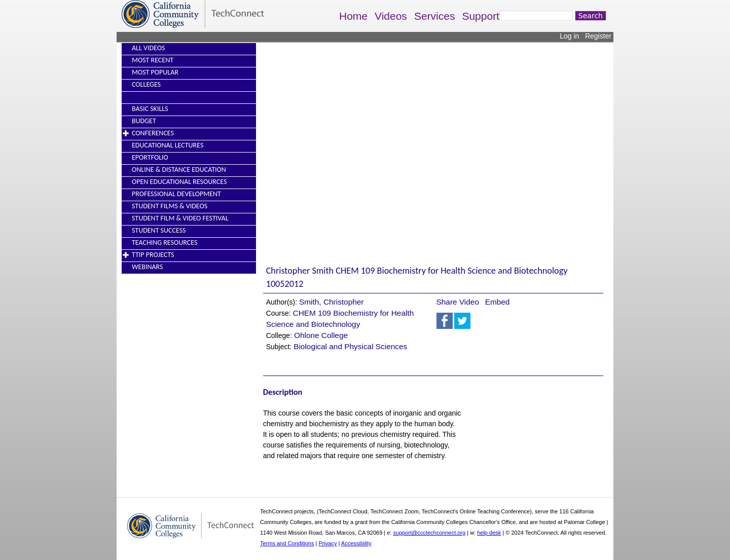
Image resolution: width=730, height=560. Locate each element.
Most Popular (155, 72)
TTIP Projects (153, 255)
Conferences (153, 133)
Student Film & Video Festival (180, 218)
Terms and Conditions (287, 543)
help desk (489, 533)
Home (353, 16)
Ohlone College (321, 335)
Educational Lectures (168, 145)
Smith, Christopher (331, 302)
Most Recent (153, 60)
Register (598, 36)
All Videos (148, 48)
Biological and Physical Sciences (350, 346)
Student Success (159, 230)
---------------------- (156, 97)
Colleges (146, 84)
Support (481, 16)
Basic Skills (150, 109)
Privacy (327, 543)
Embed (498, 302)
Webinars (147, 267)
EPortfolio (150, 157)
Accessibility (356, 543)
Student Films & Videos (170, 206)
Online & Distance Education (179, 170)
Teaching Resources (165, 242)
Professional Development (176, 194)
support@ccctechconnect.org (430, 533)
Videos (391, 16)
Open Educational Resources (179, 182)
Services (435, 16)
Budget (144, 121)
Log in (569, 36)
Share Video (458, 302)
